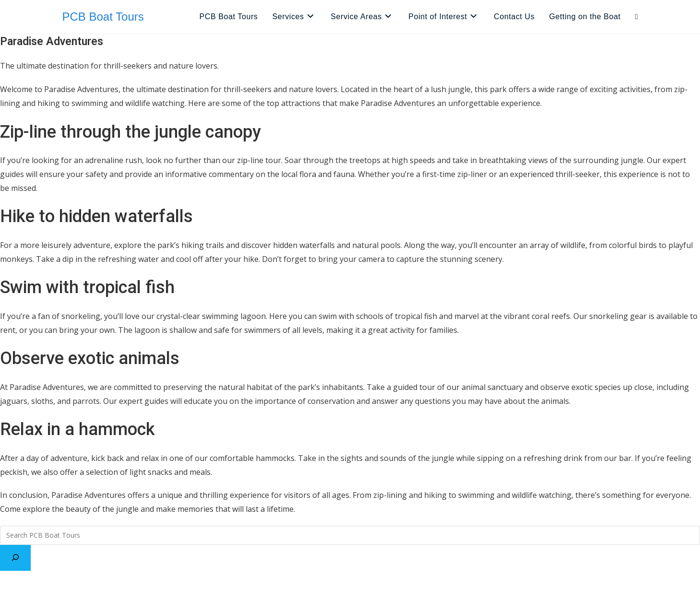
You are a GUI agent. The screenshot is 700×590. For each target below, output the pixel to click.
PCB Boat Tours (103, 17)
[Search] (15, 558)
